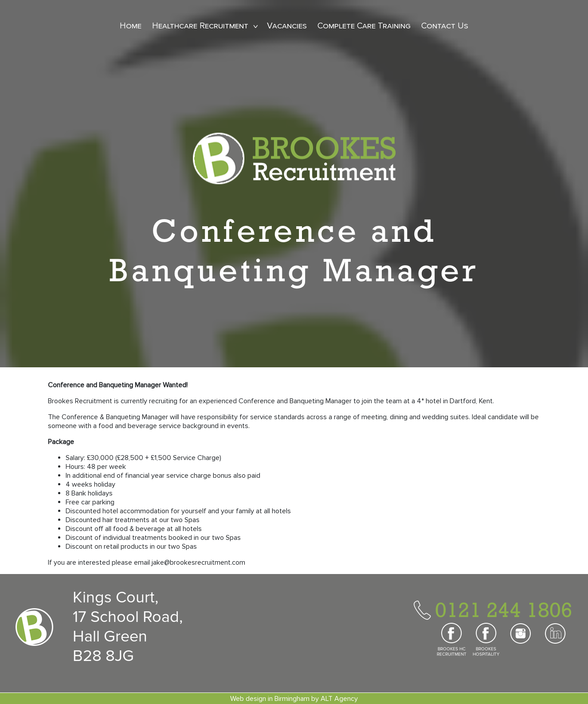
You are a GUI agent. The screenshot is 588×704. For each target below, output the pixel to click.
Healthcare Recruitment (200, 26)
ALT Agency (339, 699)
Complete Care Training (364, 26)
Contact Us (445, 26)
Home (131, 26)
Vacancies (287, 26)
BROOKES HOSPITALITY (486, 652)
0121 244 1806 (504, 610)
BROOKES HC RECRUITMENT (452, 652)
